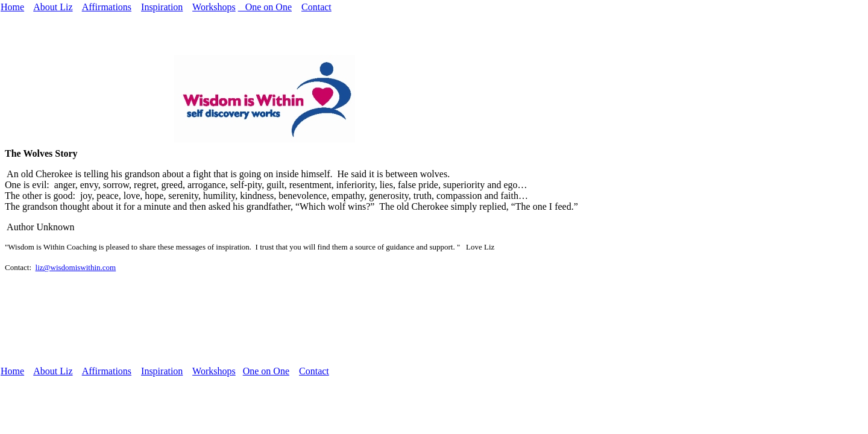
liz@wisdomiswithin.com (76, 267)
